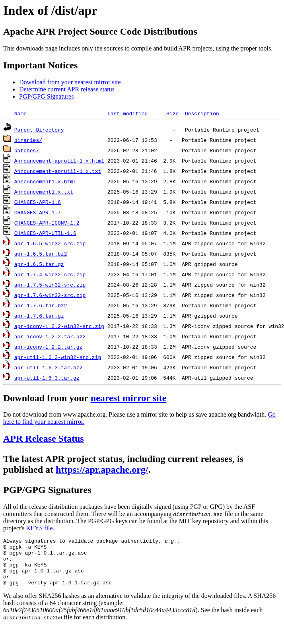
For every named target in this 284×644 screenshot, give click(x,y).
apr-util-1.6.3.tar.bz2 (49, 367)
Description (202, 113)
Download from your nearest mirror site (70, 82)
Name (20, 113)
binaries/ (28, 140)
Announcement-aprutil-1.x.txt (58, 171)
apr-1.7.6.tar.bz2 (41, 305)
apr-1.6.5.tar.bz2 (41, 254)
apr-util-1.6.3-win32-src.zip (58, 357)
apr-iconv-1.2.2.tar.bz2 (50, 336)
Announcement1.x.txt (44, 192)
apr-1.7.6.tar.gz (39, 316)
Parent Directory (39, 130)
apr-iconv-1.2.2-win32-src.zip (59, 326)
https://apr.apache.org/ (102, 469)
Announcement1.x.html (45, 181)
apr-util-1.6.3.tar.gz (47, 378)
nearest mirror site (129, 398)
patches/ (27, 150)
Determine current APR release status (67, 89)
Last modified (127, 113)
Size (172, 113)
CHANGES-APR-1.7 (38, 212)
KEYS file (40, 528)
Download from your (47, 398)
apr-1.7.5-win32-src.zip (50, 285)
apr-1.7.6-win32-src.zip (50, 295)
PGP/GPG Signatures (46, 96)
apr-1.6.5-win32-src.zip (50, 243)
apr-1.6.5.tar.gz (39, 264)
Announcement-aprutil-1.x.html (59, 161)
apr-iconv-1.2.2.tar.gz (49, 347)
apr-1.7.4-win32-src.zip (50, 274)
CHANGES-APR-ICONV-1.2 (47, 223)
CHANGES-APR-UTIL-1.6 (45, 233)
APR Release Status (44, 438)
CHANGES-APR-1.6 (38, 202)
